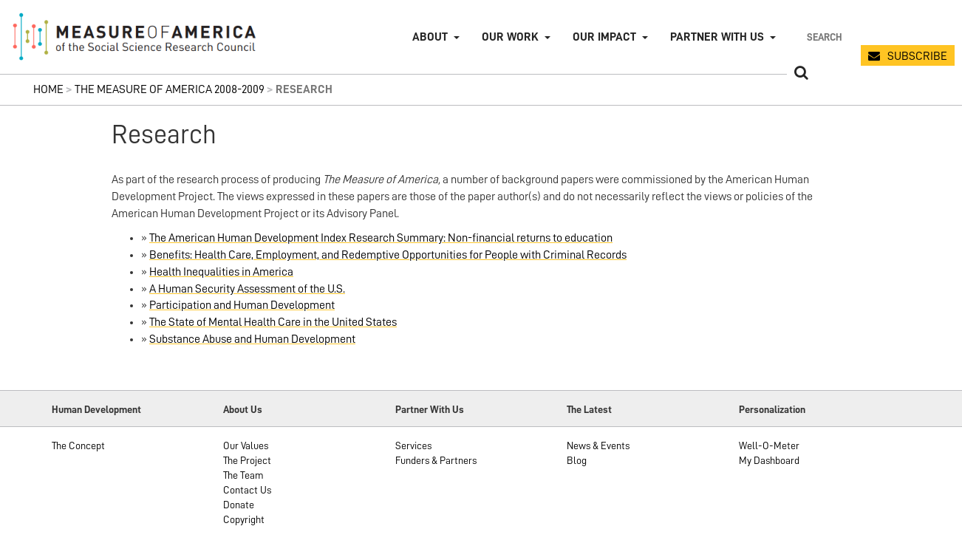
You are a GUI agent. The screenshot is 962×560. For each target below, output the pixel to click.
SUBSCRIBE (917, 56)
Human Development (96, 409)
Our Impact (604, 37)
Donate (239, 505)
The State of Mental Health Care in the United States (273, 322)
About (430, 37)
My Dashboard (769, 460)
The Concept (78, 445)
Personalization (772, 409)
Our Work (510, 37)
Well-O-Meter (769, 445)
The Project (247, 460)
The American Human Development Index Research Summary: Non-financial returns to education (381, 238)
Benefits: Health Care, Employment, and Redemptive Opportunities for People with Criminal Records (388, 255)
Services (413, 445)
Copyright (244, 519)
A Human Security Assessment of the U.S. (247, 289)
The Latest (589, 409)
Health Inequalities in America (221, 272)
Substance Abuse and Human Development (252, 339)
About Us (243, 409)
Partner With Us (430, 409)
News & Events (598, 445)
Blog (577, 460)
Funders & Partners (436, 460)
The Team (243, 475)
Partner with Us (717, 37)
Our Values (246, 445)
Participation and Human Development (242, 305)
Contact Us (247, 490)
